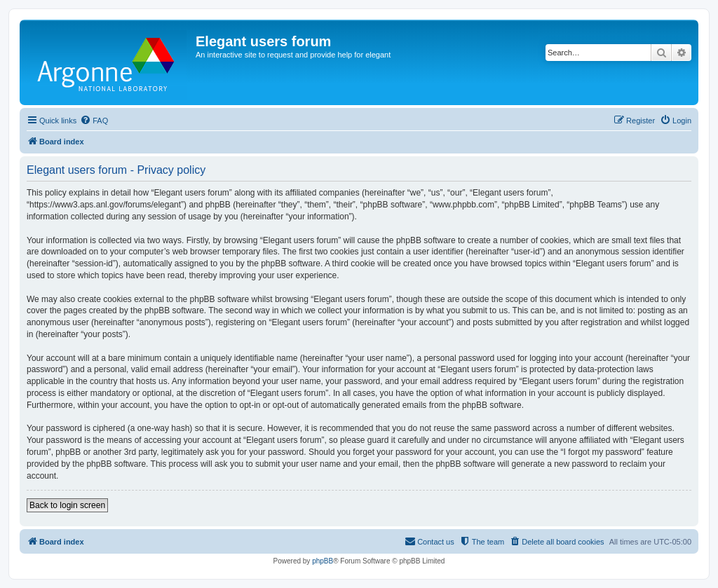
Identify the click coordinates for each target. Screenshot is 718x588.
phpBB (323, 561)
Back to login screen (67, 505)
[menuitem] (94, 121)
